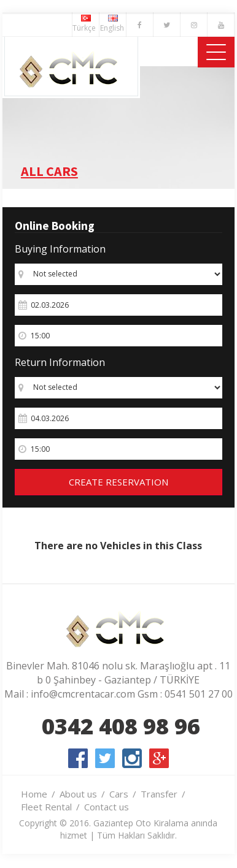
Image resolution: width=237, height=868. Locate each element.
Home (34, 794)
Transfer (159, 794)
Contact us (107, 807)
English (113, 24)
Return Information (60, 362)
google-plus (159, 758)
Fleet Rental (46, 807)
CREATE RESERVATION (118, 482)
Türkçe (86, 24)
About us (78, 794)
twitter (105, 758)
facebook (78, 758)
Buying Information (60, 249)
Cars (119, 794)
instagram (132, 758)
